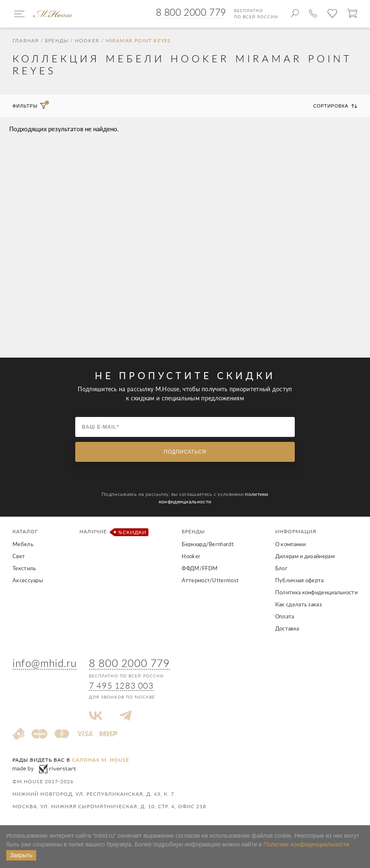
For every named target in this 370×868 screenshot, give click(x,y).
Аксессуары (28, 580)
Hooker (87, 41)
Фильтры (30, 106)
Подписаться (185, 452)
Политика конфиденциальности (316, 592)
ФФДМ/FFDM (200, 568)
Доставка (287, 628)
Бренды (57, 41)
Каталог (25, 531)
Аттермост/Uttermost (210, 580)
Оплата (285, 616)
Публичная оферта (300, 580)
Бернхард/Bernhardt (207, 544)
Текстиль (24, 568)
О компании (290, 544)
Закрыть (21, 855)
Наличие (112, 532)
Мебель (23, 544)
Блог (281, 568)
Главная (26, 41)
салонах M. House (101, 760)
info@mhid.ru (44, 663)
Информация (296, 531)
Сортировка (335, 106)
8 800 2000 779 (191, 12)
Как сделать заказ (298, 604)
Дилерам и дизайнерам (305, 556)
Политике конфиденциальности (306, 844)
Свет (19, 556)
